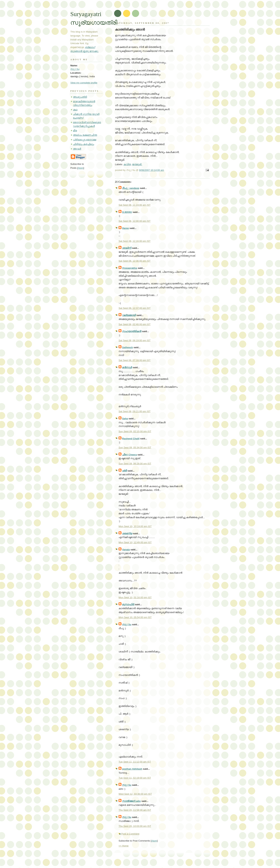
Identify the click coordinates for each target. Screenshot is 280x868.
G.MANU (127, 212)
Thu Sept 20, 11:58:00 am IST (135, 810)
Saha (125, 419)
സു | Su (127, 624)
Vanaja (126, 550)
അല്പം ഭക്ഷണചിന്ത (85, 135)
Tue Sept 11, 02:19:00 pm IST (135, 778)
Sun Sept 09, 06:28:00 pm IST (135, 464)
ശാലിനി (127, 248)
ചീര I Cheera (129, 455)
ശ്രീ (125, 471)
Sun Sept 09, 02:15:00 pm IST (135, 431)
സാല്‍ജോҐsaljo (132, 801)
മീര (75, 131)
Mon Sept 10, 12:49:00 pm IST (135, 542)
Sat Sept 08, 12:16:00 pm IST (135, 241)
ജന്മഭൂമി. (137, 164)
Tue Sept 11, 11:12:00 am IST (135, 762)
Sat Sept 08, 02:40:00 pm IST (135, 324)
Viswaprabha (130, 268)
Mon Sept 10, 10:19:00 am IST (135, 526)
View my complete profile (84, 83)
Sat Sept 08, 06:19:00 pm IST (135, 340)
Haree (126, 228)
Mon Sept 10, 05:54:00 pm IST (135, 617)
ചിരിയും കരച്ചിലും (84, 144)
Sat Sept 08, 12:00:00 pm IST (135, 221)
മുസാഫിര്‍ (128, 604)
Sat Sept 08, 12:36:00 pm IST (135, 261)
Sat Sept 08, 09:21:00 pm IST (135, 411)
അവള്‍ (77, 149)
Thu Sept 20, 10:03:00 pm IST (135, 826)
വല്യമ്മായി (129, 315)
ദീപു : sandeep (131, 188)
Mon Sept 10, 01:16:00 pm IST (135, 597)
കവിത (127, 164)
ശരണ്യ (127, 533)
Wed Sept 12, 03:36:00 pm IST (135, 794)
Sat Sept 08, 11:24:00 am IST (135, 205)
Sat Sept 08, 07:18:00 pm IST (135, 360)
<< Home (124, 846)
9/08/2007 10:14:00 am (152, 170)
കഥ (75, 110)
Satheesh (127, 347)
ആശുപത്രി (80, 97)
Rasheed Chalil (131, 439)
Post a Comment (130, 834)
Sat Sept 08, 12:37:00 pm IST (135, 308)
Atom (154, 841)
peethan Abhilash (132, 769)
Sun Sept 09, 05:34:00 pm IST (135, 447)
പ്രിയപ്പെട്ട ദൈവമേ (85, 140)
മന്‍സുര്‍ (127, 367)
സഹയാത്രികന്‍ (132, 331)
